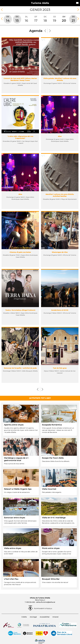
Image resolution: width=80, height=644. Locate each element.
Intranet (56, 617)
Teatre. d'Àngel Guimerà (20, 310)
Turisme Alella (40, 3)
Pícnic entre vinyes (51, 548)
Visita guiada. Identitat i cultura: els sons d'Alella (60, 79)
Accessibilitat (45, 617)
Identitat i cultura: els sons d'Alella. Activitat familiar (60, 195)
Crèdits (24, 617)
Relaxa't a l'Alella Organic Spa (18, 489)
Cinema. (20, 252)
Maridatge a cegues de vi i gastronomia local (16, 459)
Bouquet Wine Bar (51, 579)
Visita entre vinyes (13, 548)
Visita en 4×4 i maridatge (54, 518)
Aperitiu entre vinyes (14, 425)
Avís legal (33, 617)
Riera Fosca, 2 (40, 600)
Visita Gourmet (49, 489)
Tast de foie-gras (60, 368)
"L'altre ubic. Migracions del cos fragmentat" (20, 137)
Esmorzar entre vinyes (15, 518)
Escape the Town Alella (53, 458)
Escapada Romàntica (52, 425)
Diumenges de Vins (60, 252)
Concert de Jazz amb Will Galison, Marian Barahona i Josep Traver (20, 79)
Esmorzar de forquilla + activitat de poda (20, 368)
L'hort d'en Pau (11, 579)
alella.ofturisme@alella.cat (46, 602)
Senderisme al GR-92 (60, 310)
